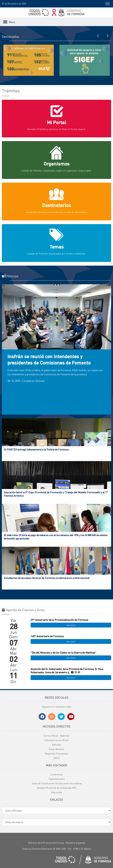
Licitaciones (56, 774)
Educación (56, 792)
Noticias (40, 381)
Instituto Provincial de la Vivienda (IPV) (57, 788)
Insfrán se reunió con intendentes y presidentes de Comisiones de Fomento (49, 359)
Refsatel (57, 745)
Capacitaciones (57, 779)
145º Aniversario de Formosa (47, 636)
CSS (69, 849)
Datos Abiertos (56, 749)
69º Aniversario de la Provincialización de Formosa (59, 620)
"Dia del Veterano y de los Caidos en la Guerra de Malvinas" (63, 652)
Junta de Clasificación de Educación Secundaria (56, 783)
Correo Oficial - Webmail (56, 736)
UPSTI (56, 758)
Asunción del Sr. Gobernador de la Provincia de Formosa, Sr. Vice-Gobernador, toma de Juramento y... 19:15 (67, 670)
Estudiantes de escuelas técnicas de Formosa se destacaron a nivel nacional (47, 578)
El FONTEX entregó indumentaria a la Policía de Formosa (36, 449)
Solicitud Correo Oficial (56, 740)
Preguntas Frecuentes (56, 754)
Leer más (71, 625)
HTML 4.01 (78, 849)
